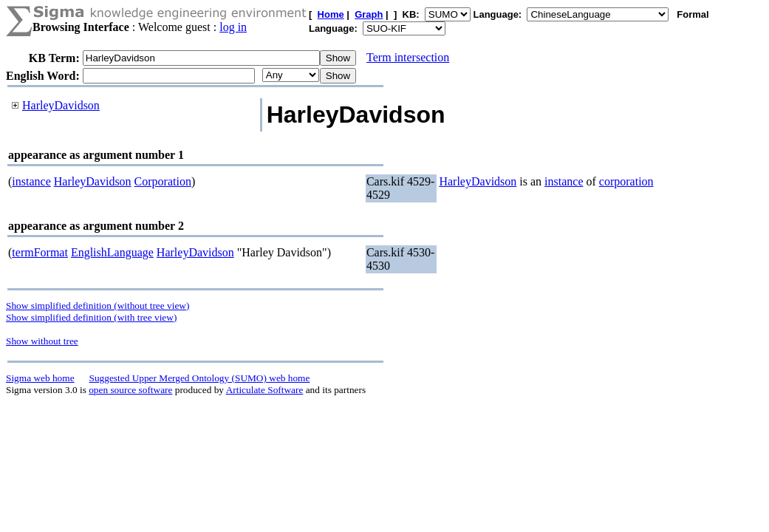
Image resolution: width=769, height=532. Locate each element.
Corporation (163, 181)
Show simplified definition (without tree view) (98, 306)
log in (233, 27)
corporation (626, 181)
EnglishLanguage (112, 252)
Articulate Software (265, 390)
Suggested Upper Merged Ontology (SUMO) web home (200, 378)
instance (31, 181)
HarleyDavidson (61, 105)
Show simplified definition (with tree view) (91, 317)
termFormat (40, 252)
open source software (130, 390)
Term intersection (408, 57)
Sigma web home (40, 378)
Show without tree (42, 341)
